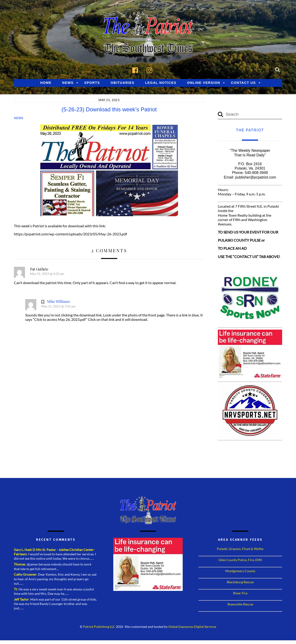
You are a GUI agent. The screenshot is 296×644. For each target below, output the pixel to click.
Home (46, 83)
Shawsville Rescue (240, 604)
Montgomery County (240, 571)
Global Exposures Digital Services (192, 627)
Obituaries (122, 83)
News (68, 83)
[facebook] (136, 69)
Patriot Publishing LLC (99, 627)
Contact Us (243, 83)
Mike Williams (58, 301)
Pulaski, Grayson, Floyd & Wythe (240, 549)
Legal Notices (161, 83)
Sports (92, 83)
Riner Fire (240, 593)
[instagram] (151, 69)
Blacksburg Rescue (240, 582)
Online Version (204, 83)
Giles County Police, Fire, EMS (240, 560)
